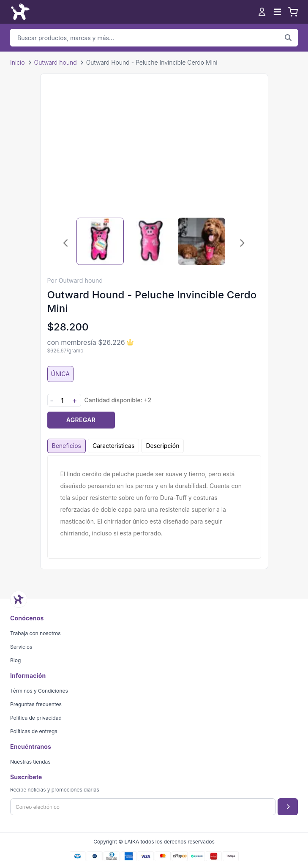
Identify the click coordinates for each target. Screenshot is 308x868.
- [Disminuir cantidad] (52, 400)
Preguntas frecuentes (36, 704)
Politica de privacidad (36, 718)
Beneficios (67, 446)
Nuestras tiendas (30, 762)
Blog (15, 660)
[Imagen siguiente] (242, 243)
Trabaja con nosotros (35, 633)
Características (113, 446)
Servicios (21, 647)
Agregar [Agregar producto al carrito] (81, 420)
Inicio (18, 62)
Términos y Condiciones (39, 691)
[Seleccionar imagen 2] (151, 241)
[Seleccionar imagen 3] (202, 241)
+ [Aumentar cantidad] (75, 400)
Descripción (162, 446)
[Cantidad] (63, 400)
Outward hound (56, 62)
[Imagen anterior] (66, 243)
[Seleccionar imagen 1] (100, 241)
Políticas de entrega (34, 731)
